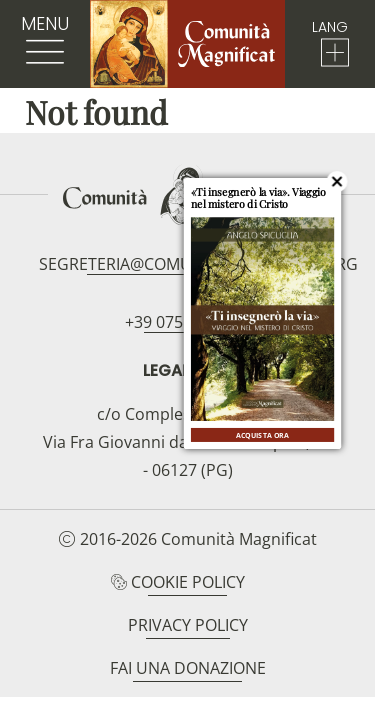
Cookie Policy (188, 582)
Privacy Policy (188, 625)
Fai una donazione (188, 668)
